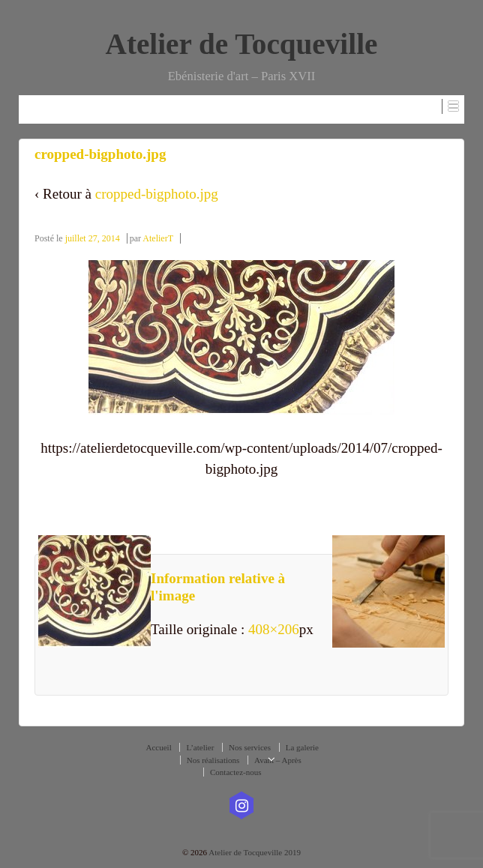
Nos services (250, 747)
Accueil (159, 747)
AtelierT (158, 238)
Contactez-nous (235, 772)
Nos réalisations (213, 760)
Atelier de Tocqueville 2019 (254, 852)
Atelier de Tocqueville (242, 44)
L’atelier (200, 747)
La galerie (302, 747)
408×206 (274, 629)
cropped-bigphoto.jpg (157, 194)
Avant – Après (278, 760)
